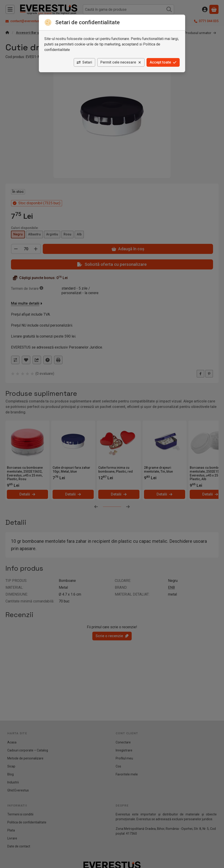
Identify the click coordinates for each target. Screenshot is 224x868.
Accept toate (163, 62)
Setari (84, 62)
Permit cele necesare (121, 62)
